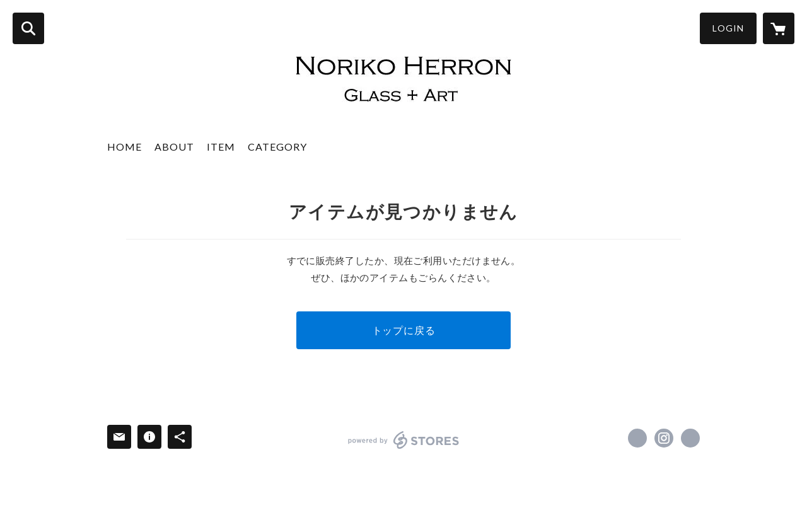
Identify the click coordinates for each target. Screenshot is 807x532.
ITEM (221, 147)
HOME (125, 147)
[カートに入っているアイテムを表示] (779, 28)
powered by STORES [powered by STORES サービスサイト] (404, 440)
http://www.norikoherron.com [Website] (690, 438)
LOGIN (728, 28)
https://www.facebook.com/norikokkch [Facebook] (637, 438)
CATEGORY (277, 147)
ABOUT (174, 147)
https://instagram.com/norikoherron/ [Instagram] (664, 438)
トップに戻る (404, 330)
